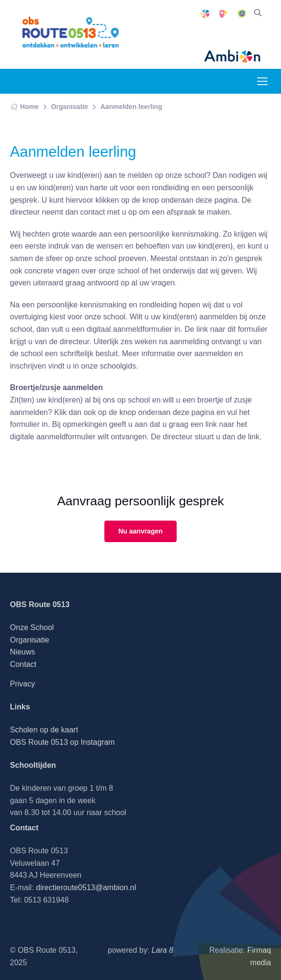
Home (24, 107)
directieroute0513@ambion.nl (86, 887)
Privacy (22, 684)
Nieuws (22, 652)
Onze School (32, 627)
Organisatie (70, 107)
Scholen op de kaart (44, 730)
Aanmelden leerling (131, 107)
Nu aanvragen (140, 531)
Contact (23, 664)
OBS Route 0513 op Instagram (62, 742)
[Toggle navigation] (262, 81)
